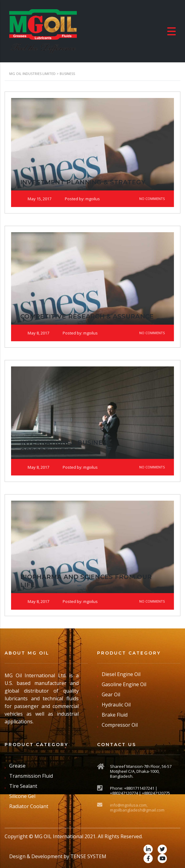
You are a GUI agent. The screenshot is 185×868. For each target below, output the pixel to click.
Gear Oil (111, 694)
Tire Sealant (23, 786)
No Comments (148, 199)
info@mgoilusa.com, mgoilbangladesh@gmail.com (137, 807)
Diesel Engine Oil (121, 674)
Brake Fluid (115, 715)
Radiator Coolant (29, 806)
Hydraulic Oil (116, 705)
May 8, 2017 (35, 333)
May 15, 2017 (36, 199)
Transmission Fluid (31, 776)
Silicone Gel (22, 796)
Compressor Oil (120, 725)
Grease (17, 766)
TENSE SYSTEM (88, 856)
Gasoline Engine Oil (124, 684)
